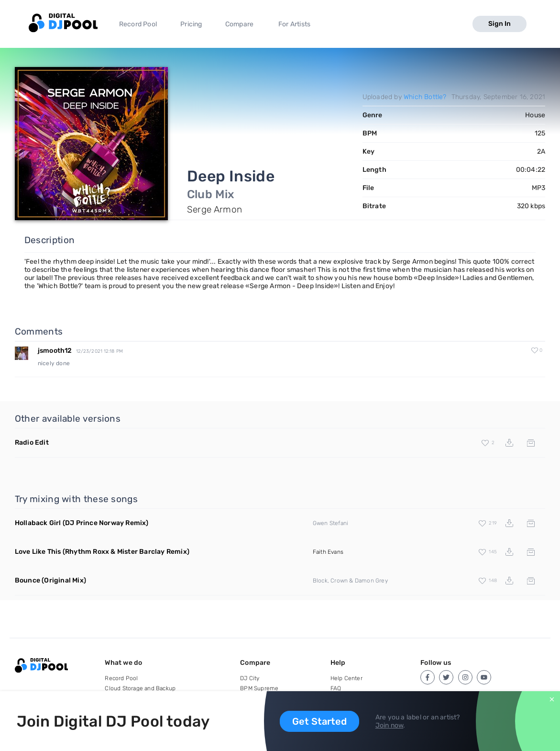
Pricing (191, 24)
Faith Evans (328, 552)
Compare (239, 24)
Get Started (319, 721)
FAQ (336, 688)
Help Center (346, 678)
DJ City (250, 678)
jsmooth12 (55, 351)
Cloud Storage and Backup (140, 688)
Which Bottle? (425, 97)
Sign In (500, 24)
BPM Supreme (259, 688)
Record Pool (138, 24)
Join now (390, 725)
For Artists (294, 24)
